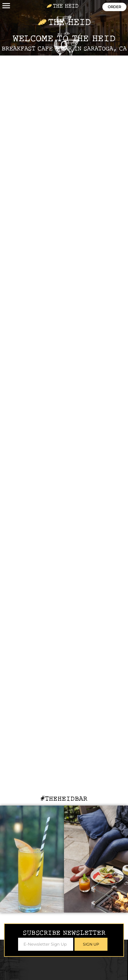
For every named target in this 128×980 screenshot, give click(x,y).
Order (114, 7)
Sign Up (91, 944)
